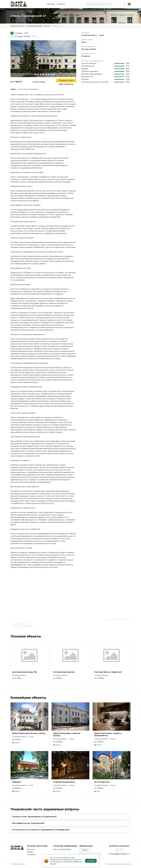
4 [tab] (41, 74)
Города (30, 852)
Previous (13, 59)
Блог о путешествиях (62, 849)
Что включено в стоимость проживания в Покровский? (41, 830)
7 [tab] (49, 74)
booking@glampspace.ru (119, 854)
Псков (47, 26)
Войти (85, 850)
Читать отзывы (39, 82)
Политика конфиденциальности (118, 864)
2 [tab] (35, 74)
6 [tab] (46, 74)
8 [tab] (51, 74)
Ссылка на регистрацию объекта (23, 626)
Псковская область (34, 26)
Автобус (93, 49)
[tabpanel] (43, 59)
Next (74, 59)
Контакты (61, 4)
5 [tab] (43, 74)
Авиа (87, 49)
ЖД (83, 49)
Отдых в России (17, 26)
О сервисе (31, 854)
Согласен (91, 861)
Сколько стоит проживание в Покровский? (35, 817)
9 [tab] (54, 74)
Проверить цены (66, 80)
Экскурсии (86, 56)
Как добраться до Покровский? (28, 823)
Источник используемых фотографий (118, 619)
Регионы (51, 4)
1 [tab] (33, 74)
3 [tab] (38, 74)
